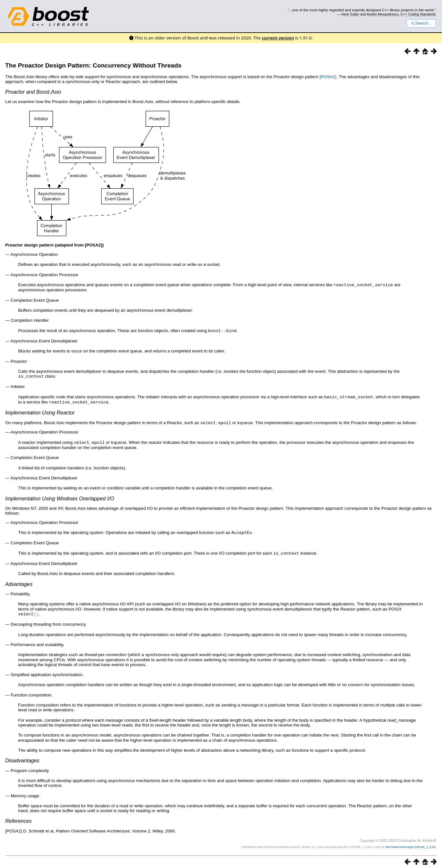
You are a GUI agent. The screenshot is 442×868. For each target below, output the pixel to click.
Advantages (19, 581)
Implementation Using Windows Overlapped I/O (60, 496)
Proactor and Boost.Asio (33, 92)
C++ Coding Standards (418, 14)
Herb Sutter (350, 14)
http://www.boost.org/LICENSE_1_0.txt (410, 844)
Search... (421, 23)
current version (278, 38)
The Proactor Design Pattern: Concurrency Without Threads (93, 65)
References (18, 818)
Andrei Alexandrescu (383, 14)
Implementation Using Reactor (40, 411)
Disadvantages (22, 757)
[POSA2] (328, 77)
